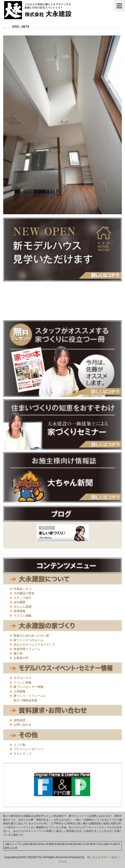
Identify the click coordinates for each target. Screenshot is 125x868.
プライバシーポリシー (28, 749)
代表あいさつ (22, 589)
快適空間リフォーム (27, 649)
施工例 (18, 653)
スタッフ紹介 (22, 598)
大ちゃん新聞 (22, 607)
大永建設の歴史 (24, 593)
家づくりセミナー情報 (28, 687)
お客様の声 (21, 658)
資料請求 (19, 720)
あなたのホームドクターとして (34, 644)
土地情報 (19, 691)
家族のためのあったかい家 (31, 636)
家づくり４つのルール (28, 640)
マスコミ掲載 (22, 616)
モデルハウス (22, 678)
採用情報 (19, 611)
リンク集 (19, 745)
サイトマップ (22, 754)
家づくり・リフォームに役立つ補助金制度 (30, 698)
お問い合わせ (22, 725)
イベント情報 (22, 682)
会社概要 (19, 602)
